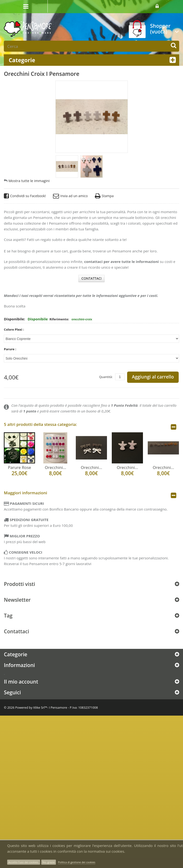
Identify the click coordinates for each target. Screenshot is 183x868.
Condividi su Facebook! (25, 195)
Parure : (10, 348)
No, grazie (49, 862)
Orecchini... (56, 466)
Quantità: (106, 375)
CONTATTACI (92, 277)
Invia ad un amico (70, 195)
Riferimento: (60, 318)
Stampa (104, 195)
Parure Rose (19, 466)
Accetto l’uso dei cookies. (24, 862)
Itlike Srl (39, 706)
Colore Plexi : (14, 328)
